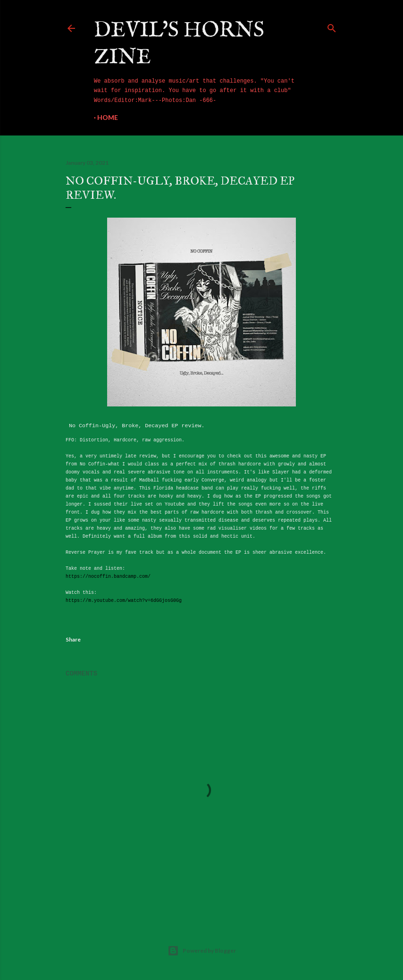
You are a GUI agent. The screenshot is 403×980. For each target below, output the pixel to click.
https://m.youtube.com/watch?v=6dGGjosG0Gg (124, 601)
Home (108, 117)
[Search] (332, 26)
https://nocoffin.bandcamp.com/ (108, 577)
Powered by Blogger (202, 951)
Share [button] (73, 639)
